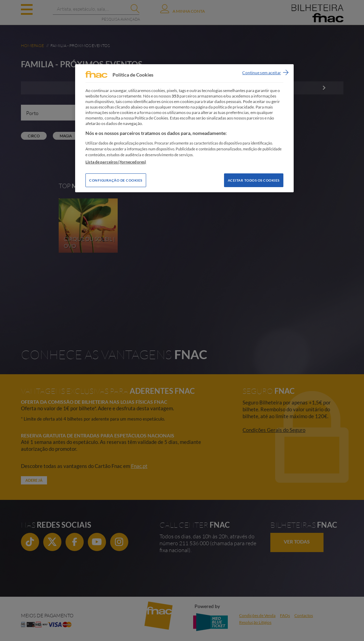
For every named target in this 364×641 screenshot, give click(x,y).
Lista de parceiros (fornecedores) (116, 162)
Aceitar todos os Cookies (254, 180)
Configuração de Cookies (116, 180)
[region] (184, 128)
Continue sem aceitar (261, 73)
